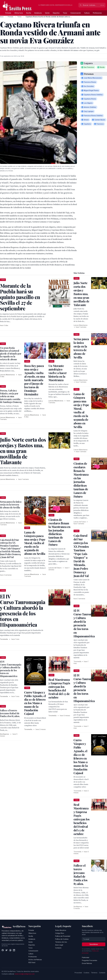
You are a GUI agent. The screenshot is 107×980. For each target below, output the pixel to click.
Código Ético (60, 933)
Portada (8, 13)
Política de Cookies (62, 939)
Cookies (86, 973)
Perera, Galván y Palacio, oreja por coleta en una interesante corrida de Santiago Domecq (11, 396)
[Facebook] (3, 950)
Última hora (19, 13)
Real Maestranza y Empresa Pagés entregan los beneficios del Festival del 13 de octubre (59, 688)
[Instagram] (10, 950)
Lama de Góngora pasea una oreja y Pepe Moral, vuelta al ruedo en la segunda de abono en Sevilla (35, 543)
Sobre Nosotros (61, 930)
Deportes (56, 13)
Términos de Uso (61, 942)
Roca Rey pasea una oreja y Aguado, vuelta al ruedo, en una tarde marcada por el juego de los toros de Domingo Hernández (35, 380)
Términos (94, 973)
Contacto (58, 948)
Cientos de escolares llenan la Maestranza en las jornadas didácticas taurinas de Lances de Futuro (59, 532)
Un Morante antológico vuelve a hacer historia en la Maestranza (58, 373)
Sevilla (29, 13)
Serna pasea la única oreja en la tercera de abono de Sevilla (11, 505)
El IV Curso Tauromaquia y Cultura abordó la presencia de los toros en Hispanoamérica (11, 669)
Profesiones (97, 13)
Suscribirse (94, 944)
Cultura (87, 13)
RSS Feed (32, 962)
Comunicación (76, 13)
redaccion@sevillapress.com (25, 974)
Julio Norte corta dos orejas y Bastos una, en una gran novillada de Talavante (81, 294)
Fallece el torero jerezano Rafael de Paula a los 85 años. (10, 713)
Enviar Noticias (87, 963)
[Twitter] (6, 950)
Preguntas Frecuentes (90, 960)
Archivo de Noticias (35, 960)
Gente (47, 13)
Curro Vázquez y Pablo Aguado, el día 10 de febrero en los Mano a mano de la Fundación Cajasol (35, 703)
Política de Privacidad (63, 936)
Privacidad (78, 973)
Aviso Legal (59, 945)
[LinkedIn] (14, 950)
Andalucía (38, 13)
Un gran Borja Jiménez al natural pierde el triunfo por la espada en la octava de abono (11, 354)
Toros (65, 13)
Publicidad (86, 957)
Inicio (2, 17)
